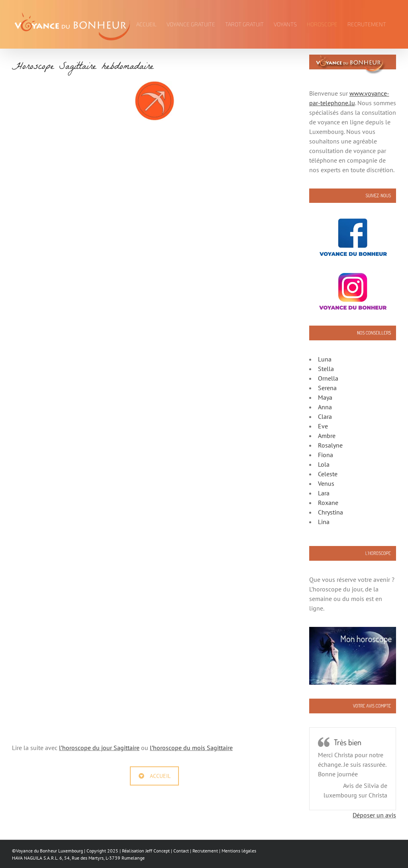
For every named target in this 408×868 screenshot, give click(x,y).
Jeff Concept (158, 851)
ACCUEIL (155, 776)
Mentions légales (239, 851)
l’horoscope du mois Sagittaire (191, 748)
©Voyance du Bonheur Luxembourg (47, 851)
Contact (181, 851)
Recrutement (205, 851)
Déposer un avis (374, 815)
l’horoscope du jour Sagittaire (99, 748)
